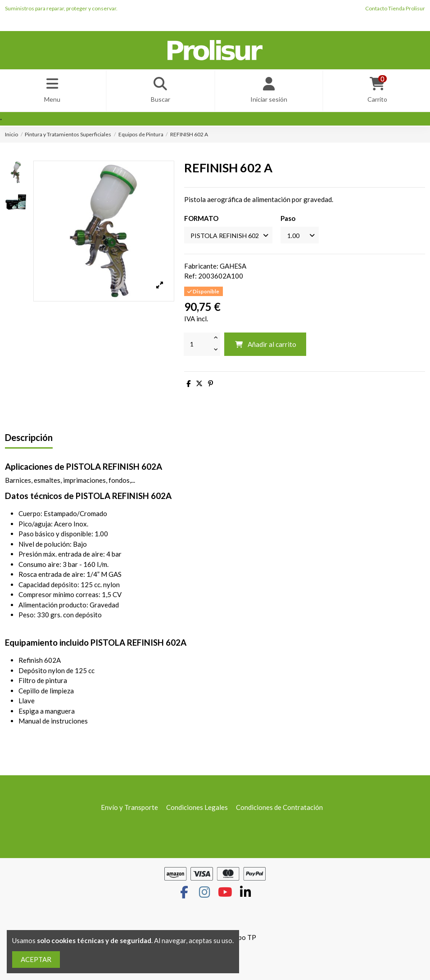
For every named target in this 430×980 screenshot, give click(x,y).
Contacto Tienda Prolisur (395, 8)
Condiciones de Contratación (279, 810)
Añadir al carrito (265, 347)
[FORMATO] (231, 237)
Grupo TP (242, 940)
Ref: (190, 279)
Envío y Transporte (129, 810)
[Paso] (307, 237)
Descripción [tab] (29, 441)
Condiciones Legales (197, 810)
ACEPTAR (36, 959)
